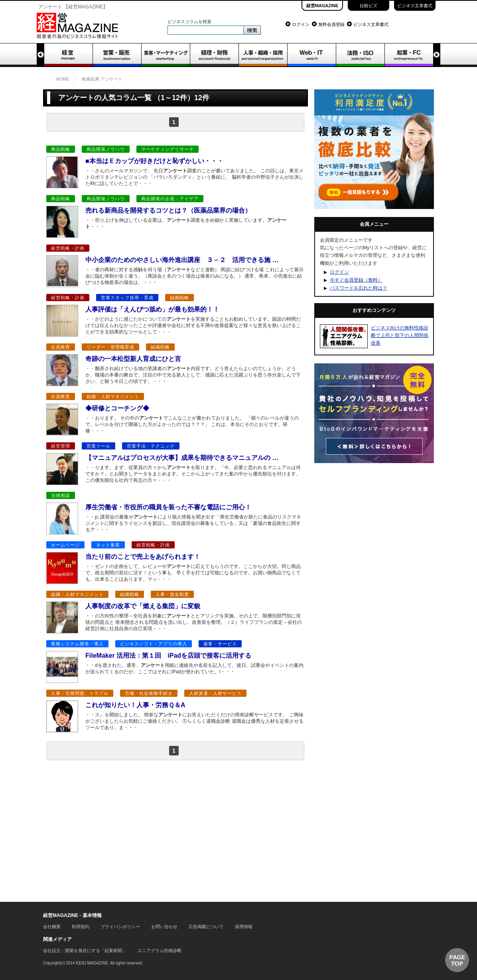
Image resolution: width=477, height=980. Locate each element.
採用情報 (244, 927)
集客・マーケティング (166, 55)
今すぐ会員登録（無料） (356, 280)
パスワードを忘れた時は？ (359, 288)
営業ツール (99, 446)
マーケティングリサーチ (168, 149)
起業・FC (409, 55)
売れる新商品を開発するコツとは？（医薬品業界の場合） (168, 210)
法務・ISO (360, 55)
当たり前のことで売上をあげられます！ (143, 557)
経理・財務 (214, 55)
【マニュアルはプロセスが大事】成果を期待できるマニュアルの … (182, 458)
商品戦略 (61, 149)
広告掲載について (206, 927)
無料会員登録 (331, 24)
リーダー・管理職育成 (110, 347)
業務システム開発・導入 (77, 644)
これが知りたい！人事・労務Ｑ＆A (138, 705)
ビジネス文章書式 (415, 6)
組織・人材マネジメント (113, 396)
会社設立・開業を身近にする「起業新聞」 (85, 950)
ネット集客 (108, 545)
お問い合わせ (164, 927)
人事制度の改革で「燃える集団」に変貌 (143, 606)
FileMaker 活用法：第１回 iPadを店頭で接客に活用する (168, 656)
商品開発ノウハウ (106, 149)
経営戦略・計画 (68, 248)
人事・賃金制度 (172, 594)
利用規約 (81, 927)
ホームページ (65, 545)
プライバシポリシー (120, 927)
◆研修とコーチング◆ (117, 408)
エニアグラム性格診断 (160, 950)
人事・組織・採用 (263, 55)
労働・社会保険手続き (149, 693)
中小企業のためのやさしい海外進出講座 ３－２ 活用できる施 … (182, 260)
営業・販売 (117, 55)
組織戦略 (179, 298)
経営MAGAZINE (322, 6)
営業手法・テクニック (151, 446)
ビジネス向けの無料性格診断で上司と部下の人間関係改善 (400, 335)
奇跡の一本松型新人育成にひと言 (133, 359)
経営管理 (61, 446)
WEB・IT (311, 55)
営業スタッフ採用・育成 (127, 298)
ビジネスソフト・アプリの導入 (154, 644)
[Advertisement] (175, 829)
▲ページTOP (457, 960)
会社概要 (52, 927)
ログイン (301, 24)
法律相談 (61, 495)
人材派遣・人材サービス (215, 693)
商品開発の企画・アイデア (170, 199)
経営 (68, 55)
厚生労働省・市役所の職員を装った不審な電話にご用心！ (168, 507)
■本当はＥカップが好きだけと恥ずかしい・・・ (154, 161)
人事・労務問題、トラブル (80, 693)
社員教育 (61, 347)
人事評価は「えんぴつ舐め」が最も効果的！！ (152, 309)
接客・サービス (220, 644)
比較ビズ (369, 6)
